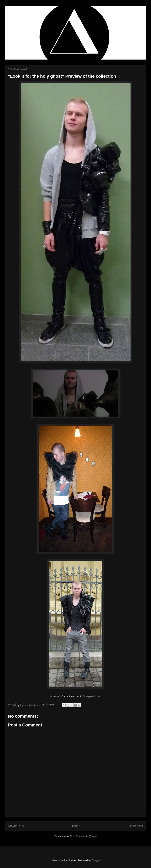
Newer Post (16, 826)
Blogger (96, 860)
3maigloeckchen (92, 696)
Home (76, 826)
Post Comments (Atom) (83, 836)
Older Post (136, 826)
